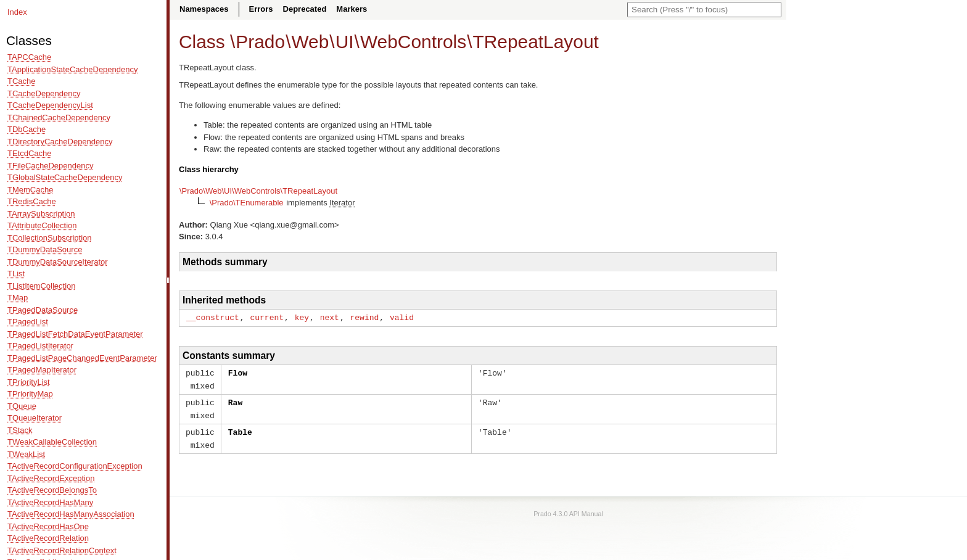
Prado (260, 42)
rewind (364, 317)
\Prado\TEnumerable (247, 203)
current (267, 317)
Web (310, 42)
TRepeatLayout (535, 42)
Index (17, 12)
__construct (213, 317)
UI (345, 42)
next (330, 317)
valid (402, 317)
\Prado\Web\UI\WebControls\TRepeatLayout (258, 191)
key (302, 317)
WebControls (413, 42)
